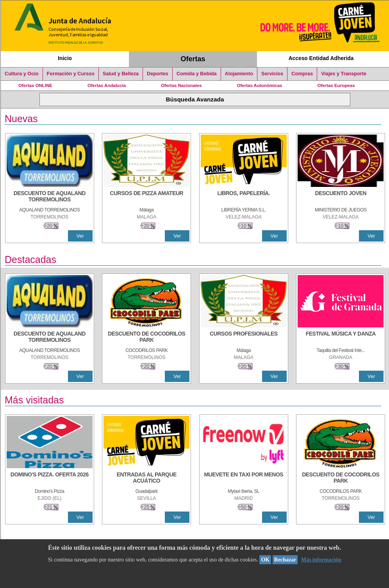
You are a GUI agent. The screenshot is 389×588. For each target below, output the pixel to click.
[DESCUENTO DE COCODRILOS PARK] (146, 338)
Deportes (158, 74)
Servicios (272, 74)
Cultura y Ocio (22, 74)
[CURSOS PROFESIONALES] (244, 338)
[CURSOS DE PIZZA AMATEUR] (146, 197)
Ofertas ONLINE (35, 85)
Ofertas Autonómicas (259, 85)
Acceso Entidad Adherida (321, 58)
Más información (321, 560)
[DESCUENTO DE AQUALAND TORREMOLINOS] (50, 197)
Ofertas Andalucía (107, 85)
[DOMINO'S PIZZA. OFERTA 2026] (50, 478)
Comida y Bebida (197, 74)
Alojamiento (239, 74)
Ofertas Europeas (336, 85)
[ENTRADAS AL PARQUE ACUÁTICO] (146, 478)
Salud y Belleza (121, 74)
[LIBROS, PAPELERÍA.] (244, 197)
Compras (302, 74)
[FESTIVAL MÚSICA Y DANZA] (341, 338)
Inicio (65, 58)
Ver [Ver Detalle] (80, 236)
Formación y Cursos (71, 74)
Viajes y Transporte (344, 74)
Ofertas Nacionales (181, 85)
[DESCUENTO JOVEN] (341, 197)
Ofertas (193, 59)
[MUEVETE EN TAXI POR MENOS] (244, 478)
